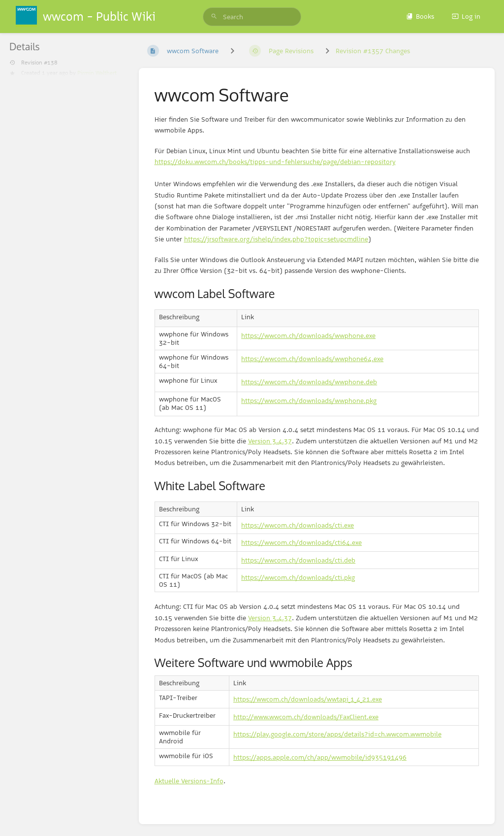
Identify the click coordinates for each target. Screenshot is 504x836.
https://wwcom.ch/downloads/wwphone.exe (308, 335)
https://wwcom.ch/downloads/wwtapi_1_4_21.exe (308, 699)
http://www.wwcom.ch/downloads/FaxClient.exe (306, 717)
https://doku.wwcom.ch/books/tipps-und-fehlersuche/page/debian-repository (275, 162)
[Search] (214, 17)
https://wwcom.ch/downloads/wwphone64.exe (312, 359)
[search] (252, 17)
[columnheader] (196, 318)
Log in (466, 16)
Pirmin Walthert (97, 73)
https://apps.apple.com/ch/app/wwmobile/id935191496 (320, 757)
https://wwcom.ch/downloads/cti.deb (298, 560)
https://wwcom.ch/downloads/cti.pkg (298, 577)
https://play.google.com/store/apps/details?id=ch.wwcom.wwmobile (337, 734)
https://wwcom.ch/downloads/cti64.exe (301, 542)
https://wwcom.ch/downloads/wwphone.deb (309, 382)
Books (420, 16)
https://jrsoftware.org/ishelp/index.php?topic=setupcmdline (276, 239)
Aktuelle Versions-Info (189, 781)
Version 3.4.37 (270, 441)
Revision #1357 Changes (373, 51)
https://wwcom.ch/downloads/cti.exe (298, 525)
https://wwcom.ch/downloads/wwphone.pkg (309, 401)
